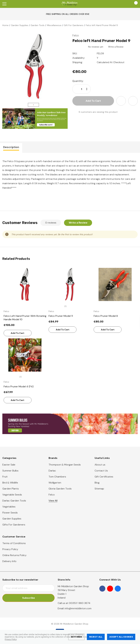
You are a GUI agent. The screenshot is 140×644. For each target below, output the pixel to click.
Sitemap (99, 489)
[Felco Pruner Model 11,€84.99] (70, 284)
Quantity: (78, 81)
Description (11, 147)
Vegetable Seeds (12, 495)
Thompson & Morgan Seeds (65, 465)
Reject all (96, 637)
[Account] (126, 4)
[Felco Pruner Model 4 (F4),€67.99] (25, 355)
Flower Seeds (10, 513)
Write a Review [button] (116, 47)
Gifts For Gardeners (14, 525)
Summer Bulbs (10, 471)
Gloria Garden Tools (60, 489)
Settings (76, 637)
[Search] (13, 4)
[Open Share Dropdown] (133, 101)
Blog (97, 483)
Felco (52, 495)
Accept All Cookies (121, 637)
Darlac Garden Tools (14, 501)
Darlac (52, 471)
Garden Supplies (12, 519)
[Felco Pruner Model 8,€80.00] (115, 284)
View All (53, 501)
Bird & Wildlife (10, 483)
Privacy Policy (11, 639)
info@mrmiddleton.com (78, 608)
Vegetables (9, 507)
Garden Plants (11, 489)
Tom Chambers (57, 477)
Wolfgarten (55, 483)
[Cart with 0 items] (135, 4)
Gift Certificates (104, 477)
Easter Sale (9, 465)
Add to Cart (17, 333)
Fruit (5, 477)
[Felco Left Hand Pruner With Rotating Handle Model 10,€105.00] (25, 284)
